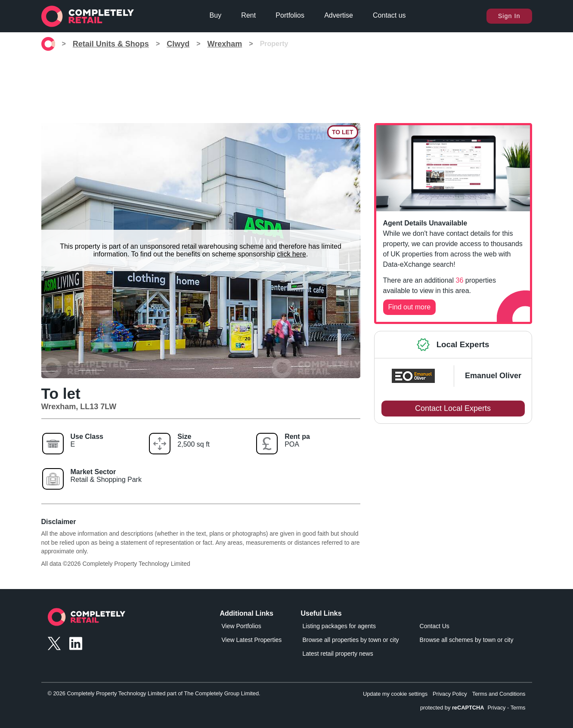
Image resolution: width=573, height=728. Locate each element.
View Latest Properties (252, 640)
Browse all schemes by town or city (467, 640)
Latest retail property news (338, 654)
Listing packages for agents (339, 626)
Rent (248, 15)
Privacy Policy (450, 694)
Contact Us (435, 626)
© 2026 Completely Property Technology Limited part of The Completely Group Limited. (154, 693)
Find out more (410, 307)
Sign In (509, 16)
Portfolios (290, 15)
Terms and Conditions (499, 694)
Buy (216, 15)
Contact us (389, 15)
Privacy (497, 708)
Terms (518, 708)
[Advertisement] (287, 83)
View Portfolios (242, 626)
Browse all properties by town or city (351, 640)
